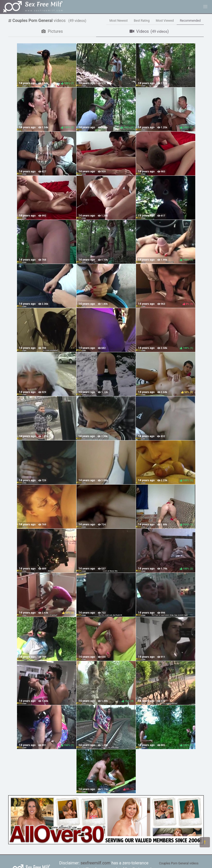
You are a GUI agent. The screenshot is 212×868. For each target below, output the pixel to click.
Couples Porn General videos (179, 863)
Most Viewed (165, 21)
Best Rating (142, 21)
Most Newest (119, 21)
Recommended (190, 21)
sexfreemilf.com (96, 863)
